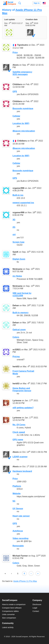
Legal (35, 608)
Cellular (16, 116)
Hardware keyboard (22, 471)
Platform (17, 486)
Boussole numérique (23, 108)
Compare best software (12, 608)
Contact (36, 611)
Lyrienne (17, 401)
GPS (15, 91)
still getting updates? (23, 408)
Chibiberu (17, 84)
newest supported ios (23, 203)
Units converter (8, 614)
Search (20, 3)
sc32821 (17, 350)
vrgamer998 (18, 188)
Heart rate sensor (21, 516)
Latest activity (8, 627)
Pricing (16, 357)
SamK (15, 252)
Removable (18, 546)
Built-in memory (21, 313)
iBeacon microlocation (24, 131)
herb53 (16, 367)
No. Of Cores (19, 425)
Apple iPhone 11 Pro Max (25, 581)
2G (14, 227)
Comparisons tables (10, 611)
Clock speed (19, 432)
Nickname (18, 269)
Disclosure (37, 604)
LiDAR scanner (20, 457)
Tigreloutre (23, 45)
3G (14, 220)
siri (14, 235)
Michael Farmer (20, 556)
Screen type (18, 242)
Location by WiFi (21, 123)
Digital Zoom (19, 259)
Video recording (21, 538)
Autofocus (18, 531)
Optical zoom (19, 330)
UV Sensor (18, 509)
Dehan (16, 306)
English (44, 3)
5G (14, 501)
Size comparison (9, 618)
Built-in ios (18, 195)
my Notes (17, 276)
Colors (16, 337)
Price (15, 52)
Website (17, 494)
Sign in (37, 3)
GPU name (18, 440)
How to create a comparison (14, 604)
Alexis (16, 65)
